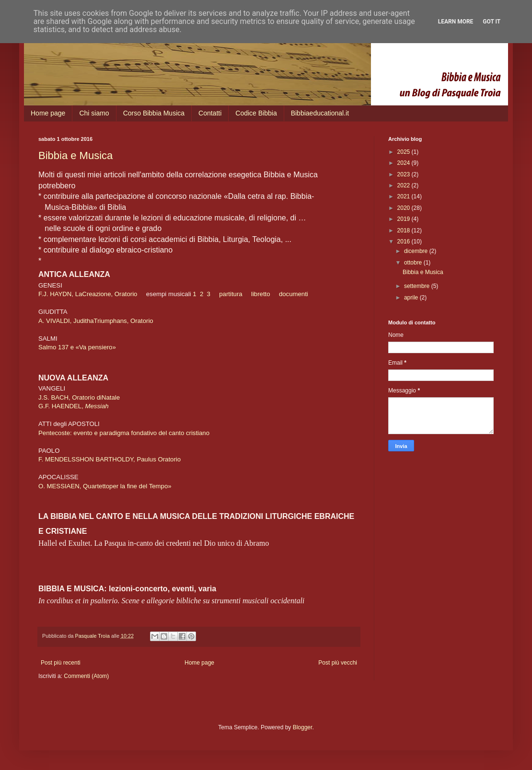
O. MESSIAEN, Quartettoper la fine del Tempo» (105, 486)
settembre (418, 286)
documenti (294, 294)
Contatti (210, 113)
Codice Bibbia (256, 113)
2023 (405, 174)
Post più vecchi (338, 663)
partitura (231, 294)
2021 (405, 196)
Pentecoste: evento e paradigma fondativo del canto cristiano (124, 433)
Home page (48, 113)
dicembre (417, 251)
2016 (405, 241)
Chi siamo (94, 113)
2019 (405, 219)
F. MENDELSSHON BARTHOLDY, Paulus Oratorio (110, 459)
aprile (412, 298)
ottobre (414, 263)
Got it (492, 22)
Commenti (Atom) (86, 676)
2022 (405, 185)
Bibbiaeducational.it (320, 113)
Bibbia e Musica (75, 155)
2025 (405, 152)
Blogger (303, 727)
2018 (405, 230)
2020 (405, 208)
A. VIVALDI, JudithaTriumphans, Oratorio (96, 321)
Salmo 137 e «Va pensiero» (77, 347)
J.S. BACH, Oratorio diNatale (79, 397)
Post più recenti (61, 663)
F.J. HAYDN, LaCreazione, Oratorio (88, 294)
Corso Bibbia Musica (154, 113)
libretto (261, 294)
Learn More (456, 22)
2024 (405, 163)
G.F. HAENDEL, (74, 406)
